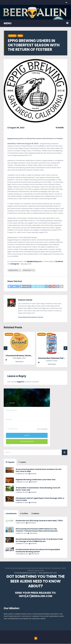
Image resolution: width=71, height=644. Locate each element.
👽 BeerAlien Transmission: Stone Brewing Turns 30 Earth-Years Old (38, 489)
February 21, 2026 (22, 503)
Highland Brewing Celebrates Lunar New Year (36, 480)
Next (65, 348)
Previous (6, 348)
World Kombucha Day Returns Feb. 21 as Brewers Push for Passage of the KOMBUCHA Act (39, 540)
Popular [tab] (10, 462)
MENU (8, 23)
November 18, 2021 (22, 554)
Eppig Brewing (15, 270)
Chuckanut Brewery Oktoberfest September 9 (27, 356)
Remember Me (12, 429)
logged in (20, 382)
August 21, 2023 (52, 361)
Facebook (59, 261)
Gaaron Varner (25, 300)
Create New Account (27, 442)
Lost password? (42, 429)
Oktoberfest (30, 270)
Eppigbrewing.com (34, 261)
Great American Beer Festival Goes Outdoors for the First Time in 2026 (39, 470)
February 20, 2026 (22, 482)
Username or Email (11, 410)
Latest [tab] (22, 462)
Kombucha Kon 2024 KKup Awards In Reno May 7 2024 (39, 521)
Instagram (15, 264)
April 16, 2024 (21, 523)
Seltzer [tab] (35, 514)
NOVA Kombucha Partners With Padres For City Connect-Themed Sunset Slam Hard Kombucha (37, 530)
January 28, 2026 (22, 474)
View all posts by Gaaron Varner (31, 317)
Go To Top (36, 638)
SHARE (60, 128)
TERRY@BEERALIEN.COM (47, 573)
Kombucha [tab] (11, 514)
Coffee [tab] (24, 514)
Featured (12, 36)
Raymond (32, 474)
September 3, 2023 (19, 358)
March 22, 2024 (21, 533)
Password (9, 420)
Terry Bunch (15, 361)
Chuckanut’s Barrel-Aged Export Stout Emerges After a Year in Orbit (40, 499)
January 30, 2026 (22, 492)
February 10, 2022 (22, 544)
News (20, 36)
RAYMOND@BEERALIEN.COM (25, 573)
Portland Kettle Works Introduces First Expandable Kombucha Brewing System (38, 551)
